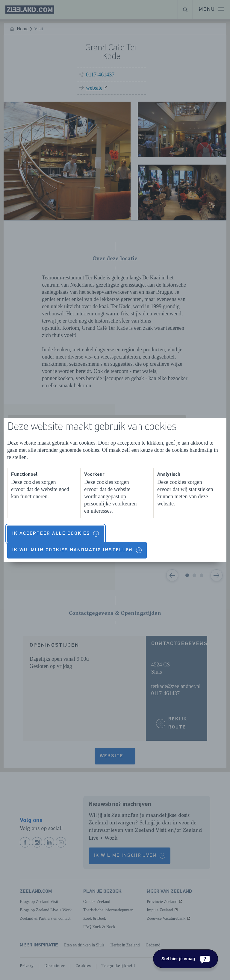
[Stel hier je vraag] (186, 959)
